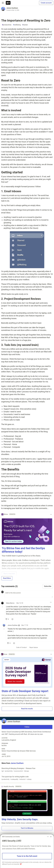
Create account (46, 3)
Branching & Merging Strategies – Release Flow (27, 770)
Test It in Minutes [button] (27, 828)
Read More (7, 578)
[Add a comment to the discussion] (29, 594)
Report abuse (34, 647)
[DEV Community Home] (8, 3)
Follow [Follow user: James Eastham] (27, 727)
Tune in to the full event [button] (27, 856)
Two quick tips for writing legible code (27, 778)
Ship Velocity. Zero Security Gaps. (20, 819)
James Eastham (12, 8)
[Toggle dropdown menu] (51, 514)
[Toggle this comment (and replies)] (3, 607)
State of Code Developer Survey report (25, 691)
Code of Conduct (21, 647)
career (25, 25)
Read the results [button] (27, 709)
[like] (7, 619)
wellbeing (17, 25)
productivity (7, 25)
